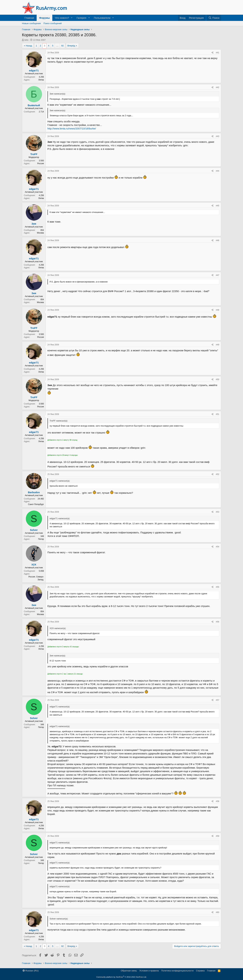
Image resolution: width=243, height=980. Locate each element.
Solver (34, 530)
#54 (218, 547)
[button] (72, 18)
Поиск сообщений (53, 23)
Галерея (82, 18)
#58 (218, 801)
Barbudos (34, 492)
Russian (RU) (31, 971)
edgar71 (34, 70)
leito (26, 40)
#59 (218, 836)
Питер (41, 539)
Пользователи (102, 18)
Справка (200, 971)
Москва (40, 233)
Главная (29, 18)
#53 (218, 512)
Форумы (44, 18)
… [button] (57, 46)
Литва (41, 80)
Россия (41, 164)
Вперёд (71, 46)
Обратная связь (129, 971)
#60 (218, 912)
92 (62, 46)
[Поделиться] (213, 53)
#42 (218, 87)
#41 (218, 53)
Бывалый (34, 105)
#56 (218, 622)
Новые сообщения (31, 23)
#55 (218, 587)
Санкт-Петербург (36, 504)
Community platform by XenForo (122, 977)
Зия (34, 224)
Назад (29, 46)
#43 (218, 136)
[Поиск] (214, 18)
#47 (218, 275)
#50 (218, 379)
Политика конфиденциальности (177, 971)
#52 (218, 474)
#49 (218, 345)
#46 (218, 240)
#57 (218, 700)
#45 (218, 206)
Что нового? (62, 18)
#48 (218, 310)
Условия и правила (149, 971)
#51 (218, 414)
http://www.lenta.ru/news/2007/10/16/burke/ (72, 128)
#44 (218, 171)
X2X (34, 564)
